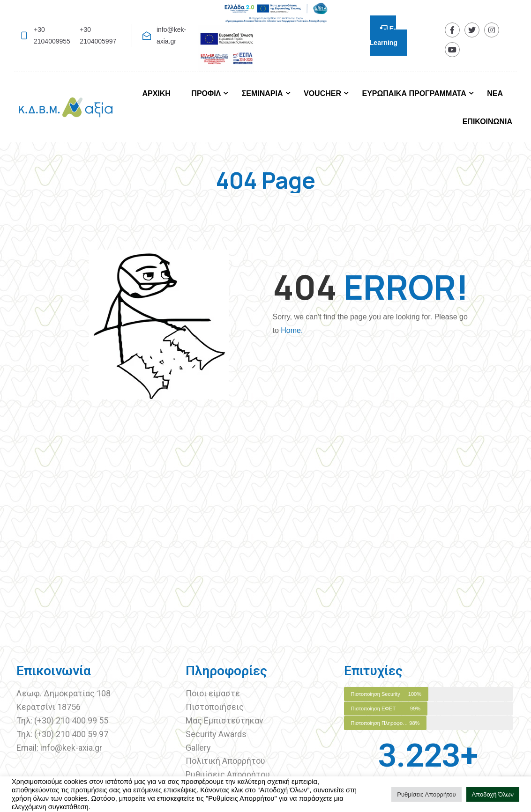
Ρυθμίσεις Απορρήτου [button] (426, 794)
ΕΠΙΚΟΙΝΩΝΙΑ (487, 122)
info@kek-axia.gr (171, 35)
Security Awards (216, 734)
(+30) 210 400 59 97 (71, 734)
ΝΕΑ (495, 93)
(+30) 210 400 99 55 (71, 720)
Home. (292, 330)
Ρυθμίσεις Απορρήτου (228, 774)
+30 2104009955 (52, 35)
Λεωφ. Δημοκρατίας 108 (64, 693)
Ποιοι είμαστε (213, 693)
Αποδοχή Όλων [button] (493, 794)
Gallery (198, 748)
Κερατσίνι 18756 (49, 707)
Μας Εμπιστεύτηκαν (225, 720)
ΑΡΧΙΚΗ (156, 93)
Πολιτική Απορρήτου (225, 761)
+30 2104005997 (98, 35)
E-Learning (384, 36)
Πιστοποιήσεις (216, 707)
